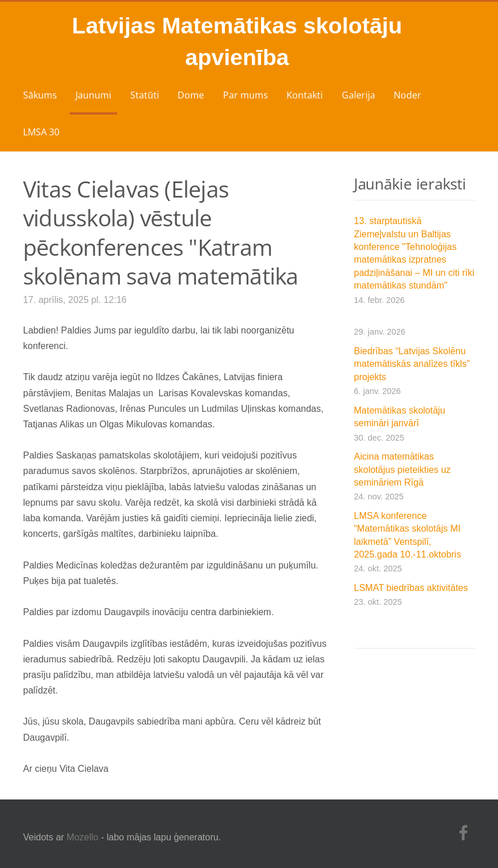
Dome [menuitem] (191, 95)
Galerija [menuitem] (359, 95)
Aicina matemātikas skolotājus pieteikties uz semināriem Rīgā (402, 469)
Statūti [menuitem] (145, 95)
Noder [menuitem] (408, 95)
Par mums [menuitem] (246, 95)
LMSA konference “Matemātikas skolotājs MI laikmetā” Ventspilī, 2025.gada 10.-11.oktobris (408, 535)
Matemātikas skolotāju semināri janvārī (399, 417)
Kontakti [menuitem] (305, 95)
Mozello (83, 837)
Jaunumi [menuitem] (93, 95)
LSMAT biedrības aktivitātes (411, 588)
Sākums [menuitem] (40, 95)
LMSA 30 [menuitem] (41, 132)
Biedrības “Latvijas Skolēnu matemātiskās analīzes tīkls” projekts (412, 364)
